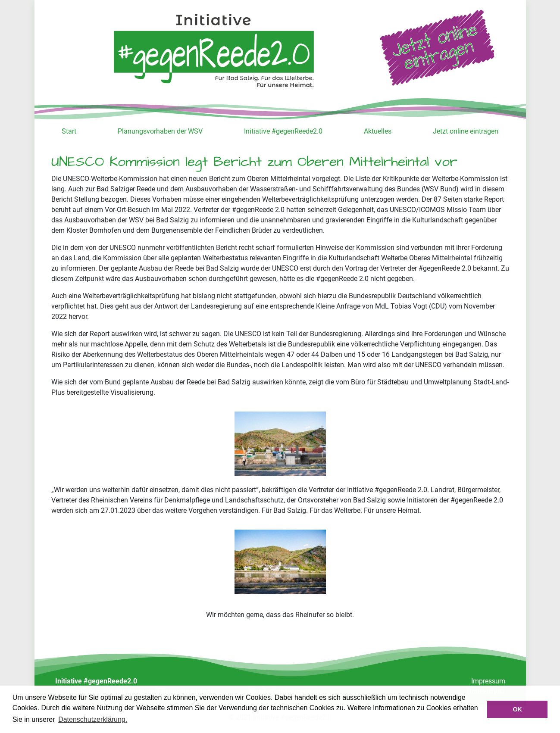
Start (69, 131)
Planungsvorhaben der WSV (160, 131)
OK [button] (517, 709)
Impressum (488, 681)
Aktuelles (378, 131)
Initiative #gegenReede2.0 (283, 131)
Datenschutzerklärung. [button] (93, 719)
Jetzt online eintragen (466, 131)
